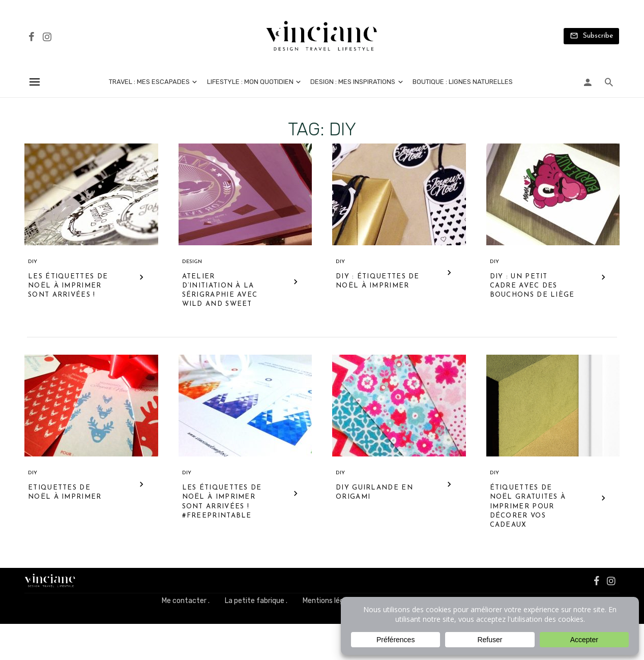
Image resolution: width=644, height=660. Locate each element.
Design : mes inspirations (353, 82)
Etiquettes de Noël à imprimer (65, 492)
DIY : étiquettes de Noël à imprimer (378, 281)
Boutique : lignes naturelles (463, 82)
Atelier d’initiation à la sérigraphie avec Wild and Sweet (220, 291)
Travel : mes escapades (149, 82)
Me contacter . (186, 601)
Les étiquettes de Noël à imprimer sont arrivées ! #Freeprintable (222, 502)
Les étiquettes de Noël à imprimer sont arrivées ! (68, 286)
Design (192, 262)
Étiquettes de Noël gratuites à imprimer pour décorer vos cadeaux (528, 506)
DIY (33, 262)
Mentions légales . (331, 601)
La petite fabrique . (256, 601)
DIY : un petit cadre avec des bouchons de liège (532, 286)
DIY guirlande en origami (374, 492)
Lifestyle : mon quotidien (250, 82)
